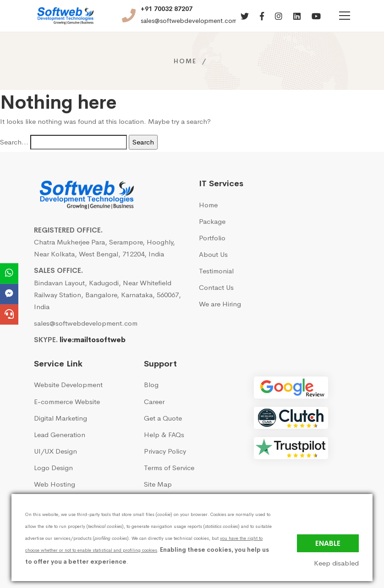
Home (185, 61)
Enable (328, 543)
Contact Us (216, 287)
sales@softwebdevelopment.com (189, 21)
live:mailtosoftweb (93, 340)
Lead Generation (60, 435)
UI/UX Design (55, 451)
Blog (151, 385)
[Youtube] (316, 17)
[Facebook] (262, 17)
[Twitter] (245, 17)
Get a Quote (163, 418)
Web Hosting (55, 484)
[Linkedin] (297, 17)
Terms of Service (169, 468)
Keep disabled (336, 563)
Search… (14, 142)
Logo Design (53, 468)
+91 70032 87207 (167, 9)
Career (154, 402)
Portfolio (212, 238)
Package (212, 221)
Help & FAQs (164, 435)
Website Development (68, 385)
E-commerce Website (67, 402)
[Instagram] (279, 17)
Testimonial (216, 271)
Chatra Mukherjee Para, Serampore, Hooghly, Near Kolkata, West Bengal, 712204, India (104, 248)
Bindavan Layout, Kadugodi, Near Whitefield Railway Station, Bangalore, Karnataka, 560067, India (107, 295)
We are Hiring (220, 304)
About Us (213, 254)
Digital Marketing (60, 418)
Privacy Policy (165, 451)
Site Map (158, 484)
